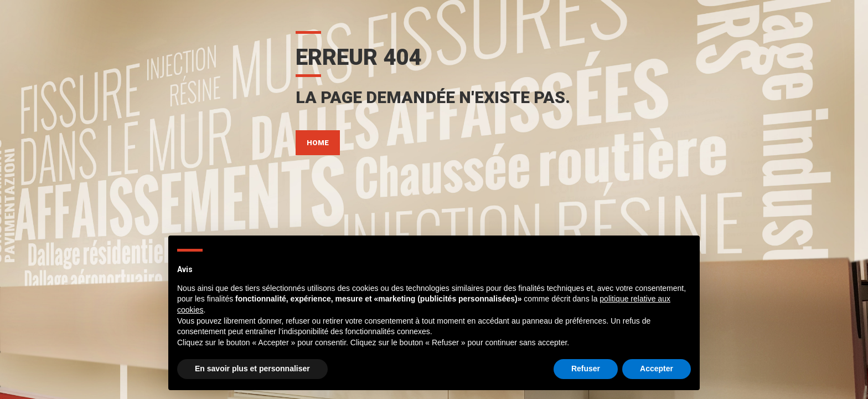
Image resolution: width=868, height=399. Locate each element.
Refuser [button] (586, 369)
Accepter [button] (657, 369)
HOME (318, 143)
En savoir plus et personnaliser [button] (252, 369)
